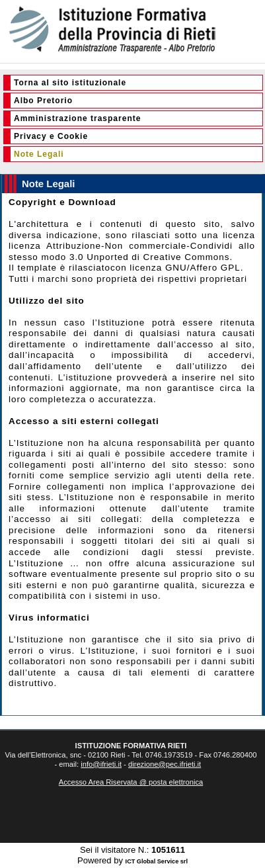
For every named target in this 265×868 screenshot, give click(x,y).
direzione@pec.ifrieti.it (165, 764)
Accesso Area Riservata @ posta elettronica (131, 782)
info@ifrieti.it (101, 764)
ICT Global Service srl (157, 861)
